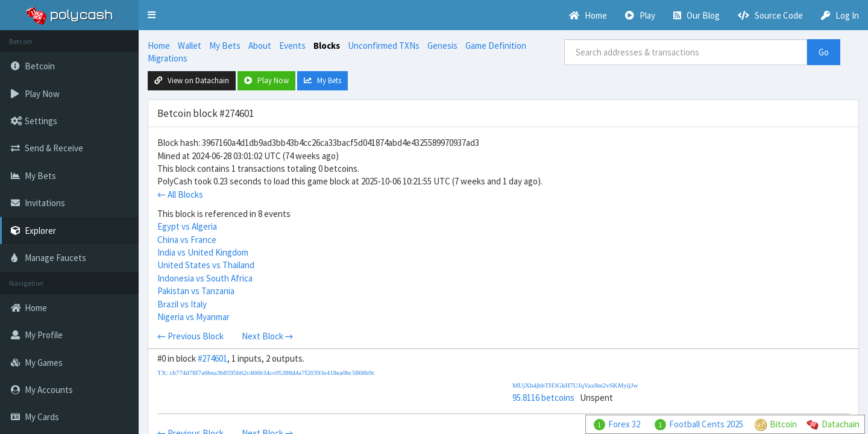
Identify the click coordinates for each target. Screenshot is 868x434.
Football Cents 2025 (706, 424)
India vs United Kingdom (203, 252)
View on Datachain (192, 80)
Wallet (190, 46)
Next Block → (268, 336)
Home (159, 46)
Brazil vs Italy (182, 304)
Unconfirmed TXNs (384, 46)
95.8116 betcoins (543, 398)
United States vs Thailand (206, 265)
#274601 (212, 358)
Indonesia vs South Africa (205, 278)
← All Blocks (180, 194)
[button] (152, 15)
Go (824, 52)
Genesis (442, 46)
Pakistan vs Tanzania (196, 291)
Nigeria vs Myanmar (193, 317)
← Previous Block (190, 336)
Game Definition (496, 46)
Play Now (266, 80)
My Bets (225, 46)
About (260, 46)
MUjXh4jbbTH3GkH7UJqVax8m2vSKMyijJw (575, 385)
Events (292, 46)
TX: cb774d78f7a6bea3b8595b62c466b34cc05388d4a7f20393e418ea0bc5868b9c (266, 373)
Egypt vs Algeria (187, 226)
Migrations (168, 58)
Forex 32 (624, 424)
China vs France (187, 240)
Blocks (327, 46)
